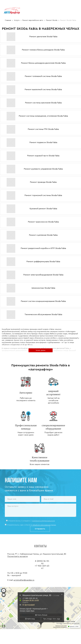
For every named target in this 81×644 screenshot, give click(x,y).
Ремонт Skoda (52, 20)
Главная (8, 20)
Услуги (17, 20)
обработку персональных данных (44, 525)
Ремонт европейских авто (33, 20)
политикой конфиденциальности (44, 521)
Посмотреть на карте (18, 556)
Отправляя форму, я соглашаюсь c (31, 521)
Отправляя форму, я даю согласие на (31, 525)
